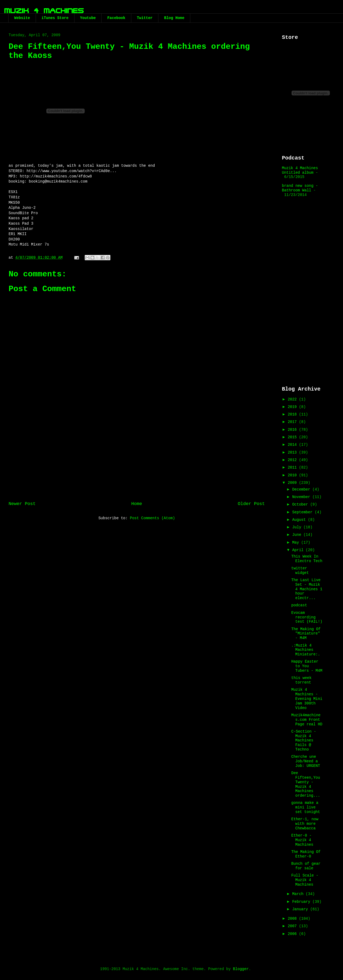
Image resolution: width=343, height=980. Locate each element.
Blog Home (174, 18)
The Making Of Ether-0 (306, 854)
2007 (293, 926)
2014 (293, 445)
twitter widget (300, 571)
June (298, 535)
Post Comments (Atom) (152, 518)
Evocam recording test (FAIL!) (307, 617)
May (297, 543)
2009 (293, 483)
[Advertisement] (137, 453)
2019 (293, 407)
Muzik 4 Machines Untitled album (300, 170)
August (300, 520)
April (299, 550)
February (302, 902)
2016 (293, 430)
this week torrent (301, 680)
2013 (293, 452)
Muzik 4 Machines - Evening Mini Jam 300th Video (307, 699)
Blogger (241, 969)
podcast (299, 605)
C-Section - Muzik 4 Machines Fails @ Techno (304, 740)
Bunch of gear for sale (306, 866)
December (302, 489)
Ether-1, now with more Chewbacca (305, 824)
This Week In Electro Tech (307, 559)
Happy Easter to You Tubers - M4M (307, 666)
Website (22, 18)
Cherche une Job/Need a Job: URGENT (306, 761)
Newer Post (22, 504)
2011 (293, 467)
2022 (293, 399)
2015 (293, 437)
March (299, 894)
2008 (293, 919)
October (301, 504)
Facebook (116, 18)
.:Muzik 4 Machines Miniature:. (306, 650)
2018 (293, 414)
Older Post (251, 504)
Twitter (145, 18)
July (298, 527)
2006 (293, 934)
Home (137, 504)
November (302, 497)
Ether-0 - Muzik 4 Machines (302, 840)
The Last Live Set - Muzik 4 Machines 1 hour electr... (307, 589)
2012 (293, 460)
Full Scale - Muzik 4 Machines (305, 880)
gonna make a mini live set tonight (306, 807)
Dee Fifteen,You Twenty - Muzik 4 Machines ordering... (306, 784)
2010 (293, 475)
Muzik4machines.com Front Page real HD (307, 720)
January (301, 909)
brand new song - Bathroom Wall (300, 188)
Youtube (88, 18)
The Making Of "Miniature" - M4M (306, 634)
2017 (293, 422)
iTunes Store (55, 18)
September (303, 512)
